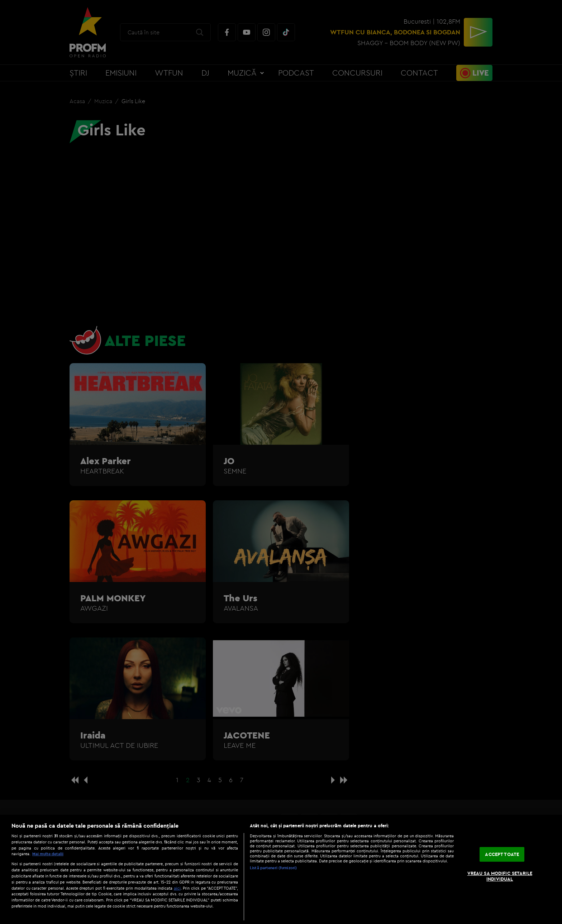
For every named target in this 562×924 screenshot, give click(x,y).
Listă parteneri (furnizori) (273, 868)
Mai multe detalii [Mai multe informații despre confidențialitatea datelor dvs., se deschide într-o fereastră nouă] (48, 854)
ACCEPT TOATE (502, 854)
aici (177, 888)
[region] (281, 869)
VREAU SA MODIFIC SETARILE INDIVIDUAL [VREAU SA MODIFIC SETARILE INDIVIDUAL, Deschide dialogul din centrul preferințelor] (500, 876)
